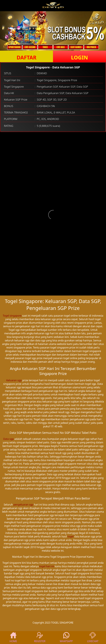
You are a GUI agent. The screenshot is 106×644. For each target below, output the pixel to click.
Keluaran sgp (14, 380)
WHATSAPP (66, 638)
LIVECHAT (93, 638)
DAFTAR (26, 57)
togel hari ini (47, 566)
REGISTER (40, 638)
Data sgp (9, 439)
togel (71, 536)
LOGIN (79, 57)
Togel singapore (12, 316)
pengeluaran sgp (23, 505)
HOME (13, 638)
